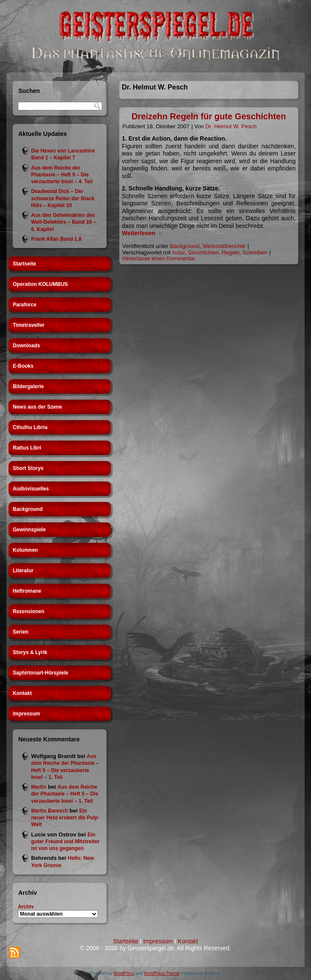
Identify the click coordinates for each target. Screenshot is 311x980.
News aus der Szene (37, 407)
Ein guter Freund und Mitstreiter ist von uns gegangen (65, 842)
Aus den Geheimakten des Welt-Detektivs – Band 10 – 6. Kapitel (64, 222)
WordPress (124, 973)
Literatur (23, 571)
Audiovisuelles (31, 489)
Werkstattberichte (224, 246)
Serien (21, 632)
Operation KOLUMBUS (40, 284)
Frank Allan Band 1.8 (56, 239)
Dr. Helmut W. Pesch (231, 126)
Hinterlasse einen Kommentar (159, 258)
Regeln (230, 252)
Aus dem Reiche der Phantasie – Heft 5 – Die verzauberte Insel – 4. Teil (62, 175)
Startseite (24, 264)
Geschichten (203, 252)
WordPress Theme (162, 973)
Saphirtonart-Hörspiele (40, 673)
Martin (39, 787)
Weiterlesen (142, 233)
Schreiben (255, 252)
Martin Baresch (50, 811)
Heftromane (27, 591)
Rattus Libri (27, 448)
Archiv (26, 907)
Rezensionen (29, 611)
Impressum (26, 714)
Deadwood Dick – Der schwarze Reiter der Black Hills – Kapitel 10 (63, 198)
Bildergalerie (28, 386)
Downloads (26, 346)
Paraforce (24, 305)
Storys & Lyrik (30, 652)
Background (28, 509)
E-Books (23, 366)
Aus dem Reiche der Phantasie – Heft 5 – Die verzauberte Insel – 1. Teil (65, 794)
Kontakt (22, 693)
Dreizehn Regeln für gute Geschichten (209, 116)
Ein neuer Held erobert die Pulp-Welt (65, 818)
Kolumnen (25, 550)
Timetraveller (29, 325)
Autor (178, 252)
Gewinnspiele (29, 530)
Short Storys (28, 468)
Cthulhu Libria (30, 427)
